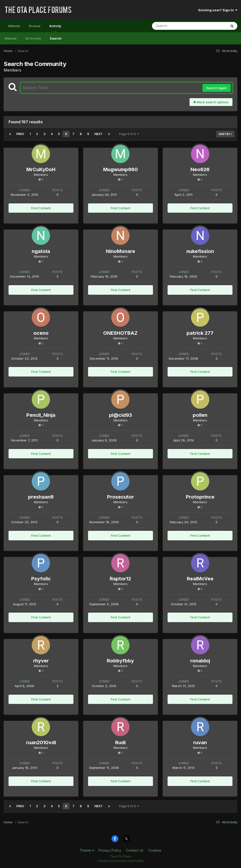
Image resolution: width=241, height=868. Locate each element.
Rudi (120, 743)
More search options (211, 102)
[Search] (176, 26)
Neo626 (200, 169)
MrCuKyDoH (41, 169)
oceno (41, 333)
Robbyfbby (120, 661)
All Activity (33, 38)
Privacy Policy (110, 850)
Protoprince (200, 497)
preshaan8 (41, 497)
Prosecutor (120, 497)
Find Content (41, 208)
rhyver (41, 661)
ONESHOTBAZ (120, 333)
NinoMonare (120, 251)
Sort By (225, 134)
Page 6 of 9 (129, 134)
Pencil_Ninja (41, 415)
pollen (200, 415)
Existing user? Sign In (218, 10)
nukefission (200, 251)
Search (56, 38)
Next (99, 134)
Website (14, 26)
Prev (20, 134)
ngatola (41, 251)
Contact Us (135, 850)
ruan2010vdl (41, 743)
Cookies (155, 850)
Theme (87, 850)
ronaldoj (200, 661)
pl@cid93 (120, 415)
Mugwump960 (120, 169)
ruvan (200, 743)
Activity (55, 28)
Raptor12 (120, 579)
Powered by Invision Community (120, 861)
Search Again (217, 88)
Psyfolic (41, 579)
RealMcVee (200, 579)
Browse (35, 26)
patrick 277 (200, 333)
